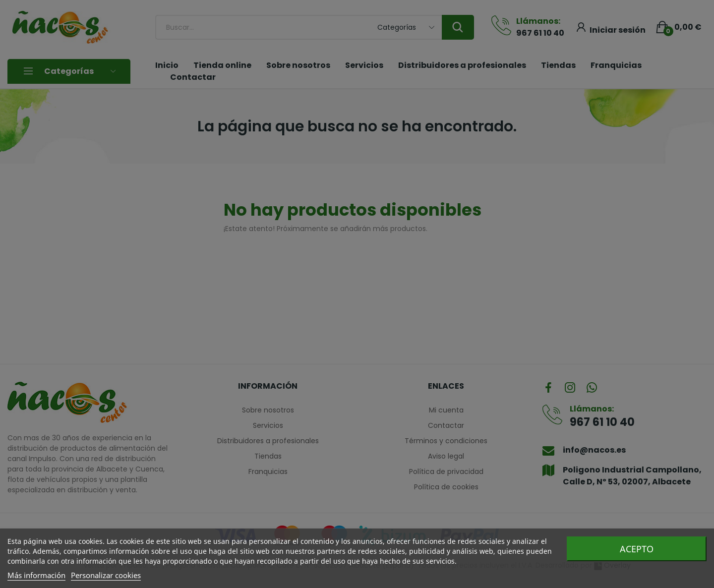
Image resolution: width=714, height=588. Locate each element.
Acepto (637, 549)
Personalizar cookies (106, 575)
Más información (36, 575)
